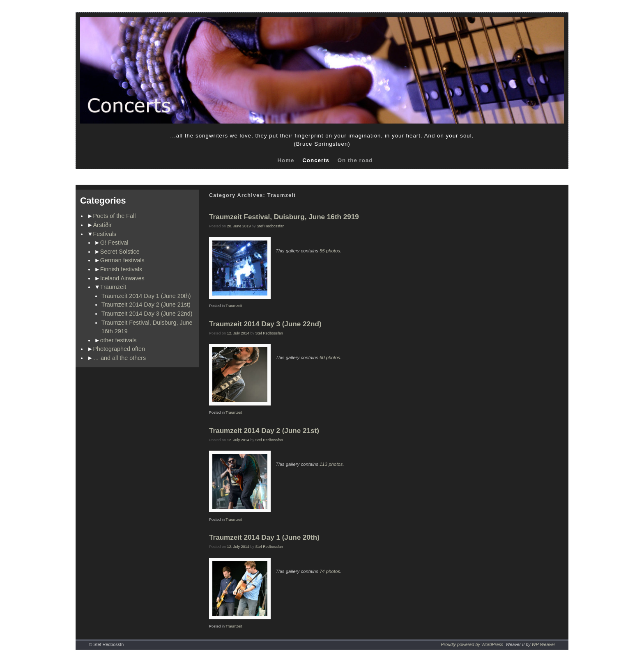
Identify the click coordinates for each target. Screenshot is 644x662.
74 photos (330, 571)
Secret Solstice (120, 252)
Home (286, 160)
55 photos (330, 251)
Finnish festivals (121, 269)
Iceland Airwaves (122, 278)
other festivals (118, 340)
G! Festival (114, 243)
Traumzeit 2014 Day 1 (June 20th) (146, 296)
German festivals (122, 260)
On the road (355, 160)
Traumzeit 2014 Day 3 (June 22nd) (147, 314)
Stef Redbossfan (270, 226)
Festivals (105, 234)
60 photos (330, 357)
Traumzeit (113, 287)
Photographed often (119, 349)
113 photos (331, 464)
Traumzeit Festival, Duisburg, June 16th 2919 (284, 217)
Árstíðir (103, 225)
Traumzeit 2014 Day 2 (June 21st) (146, 305)
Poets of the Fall (115, 216)
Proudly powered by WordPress (472, 644)
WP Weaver (544, 644)
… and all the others (120, 358)
